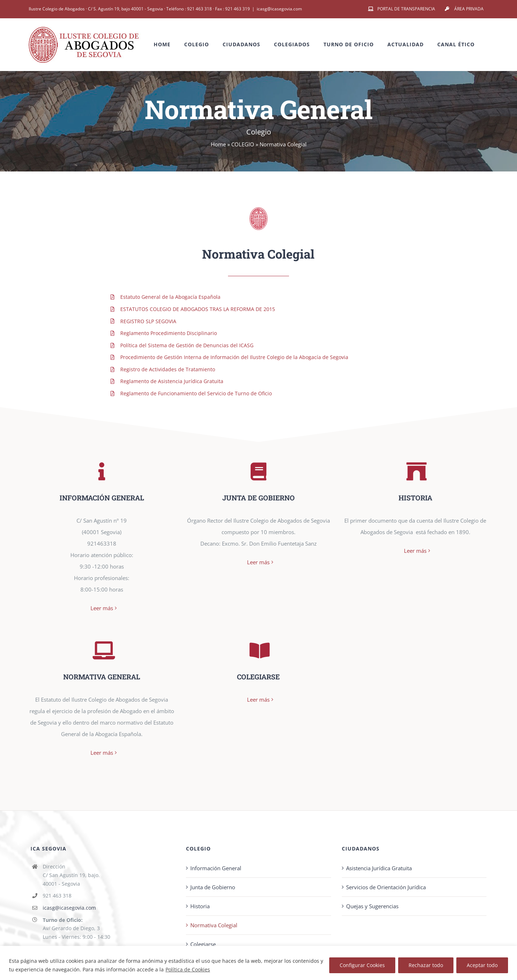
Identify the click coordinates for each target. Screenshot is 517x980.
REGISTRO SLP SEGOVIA (148, 321)
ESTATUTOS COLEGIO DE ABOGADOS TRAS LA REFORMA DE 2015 (198, 309)
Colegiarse (203, 934)
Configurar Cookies (362, 965)
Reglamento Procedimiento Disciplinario (169, 333)
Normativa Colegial (214, 915)
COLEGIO (243, 144)
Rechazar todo (426, 965)
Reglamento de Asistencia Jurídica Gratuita (172, 381)
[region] (258, 963)
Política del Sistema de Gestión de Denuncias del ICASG (187, 345)
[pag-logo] (258, 210)
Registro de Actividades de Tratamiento (168, 369)
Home (218, 144)
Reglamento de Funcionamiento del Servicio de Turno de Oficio (196, 393)
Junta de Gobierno (213, 877)
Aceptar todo (482, 965)
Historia (200, 896)
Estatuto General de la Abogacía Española (170, 297)
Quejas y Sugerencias (372, 896)
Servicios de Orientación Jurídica (386, 877)
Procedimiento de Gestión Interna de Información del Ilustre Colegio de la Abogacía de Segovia (234, 357)
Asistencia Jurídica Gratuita (379, 858)
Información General (216, 858)
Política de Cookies (188, 969)
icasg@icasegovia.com (279, 9)
